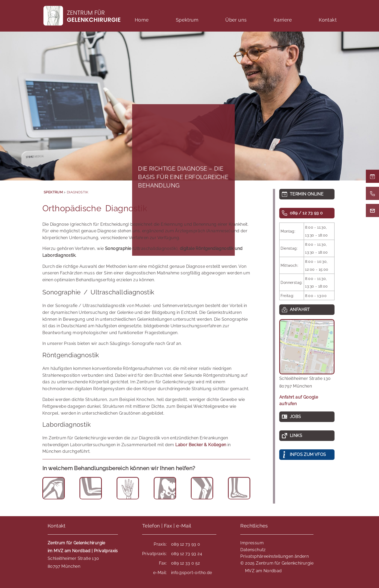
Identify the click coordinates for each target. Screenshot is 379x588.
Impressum (252, 543)
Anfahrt (300, 310)
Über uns (236, 20)
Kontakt (328, 20)
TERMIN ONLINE (307, 194)
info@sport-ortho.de (192, 573)
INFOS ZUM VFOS (308, 454)
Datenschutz (253, 550)
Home (142, 20)
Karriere (283, 20)
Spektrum (187, 20)
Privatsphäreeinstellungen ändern (275, 556)
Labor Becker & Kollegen (201, 445)
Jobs (295, 417)
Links (296, 436)
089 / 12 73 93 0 (306, 213)
